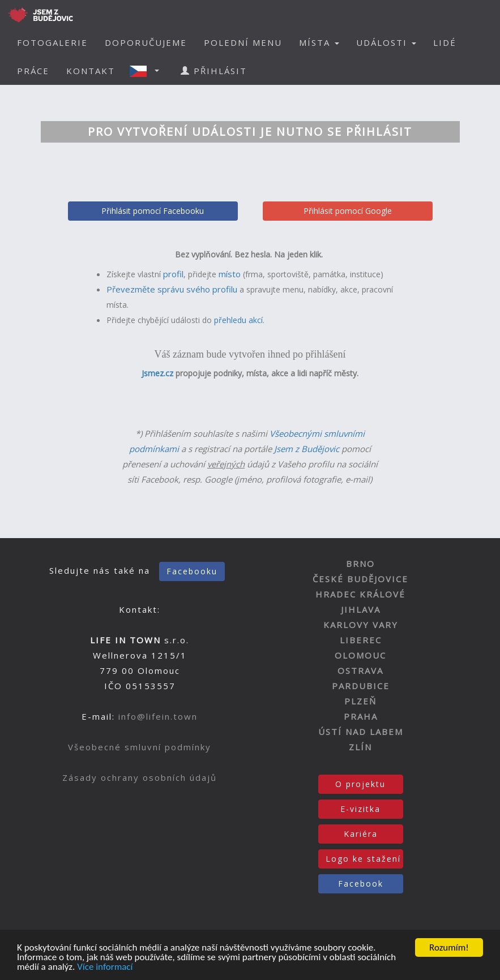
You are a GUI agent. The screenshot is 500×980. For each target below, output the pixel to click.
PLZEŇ (360, 701)
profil (173, 274)
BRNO (360, 564)
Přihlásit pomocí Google (348, 211)
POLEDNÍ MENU (243, 42)
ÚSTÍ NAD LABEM (361, 732)
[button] (148, 71)
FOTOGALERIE (52, 42)
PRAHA (361, 716)
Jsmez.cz (157, 373)
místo (230, 274)
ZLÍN (360, 747)
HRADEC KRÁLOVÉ (360, 594)
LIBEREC (361, 640)
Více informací (105, 967)
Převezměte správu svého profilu (172, 289)
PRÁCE (33, 71)
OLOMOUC (360, 655)
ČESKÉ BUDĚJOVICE (360, 579)
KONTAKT (91, 71)
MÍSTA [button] (319, 42)
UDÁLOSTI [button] (386, 42)
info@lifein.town (158, 716)
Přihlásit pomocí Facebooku (153, 211)
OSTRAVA (360, 670)
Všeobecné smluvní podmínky (140, 747)
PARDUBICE (361, 686)
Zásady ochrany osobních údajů (140, 777)
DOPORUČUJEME (146, 42)
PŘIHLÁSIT (214, 71)
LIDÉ (445, 42)
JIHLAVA (361, 609)
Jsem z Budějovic (307, 449)
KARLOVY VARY (361, 625)
